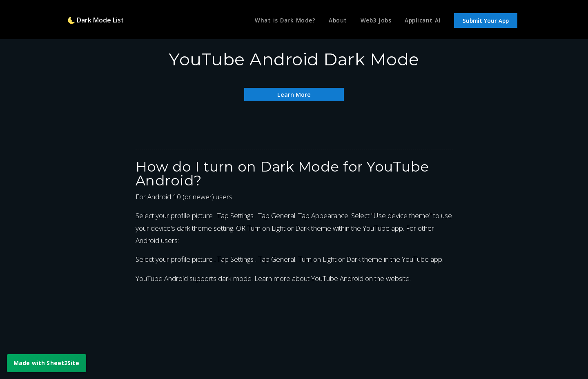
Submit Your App (486, 22)
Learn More (294, 94)
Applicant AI (422, 22)
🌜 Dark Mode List (98, 21)
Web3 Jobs (374, 22)
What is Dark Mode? (279, 22)
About (334, 22)
